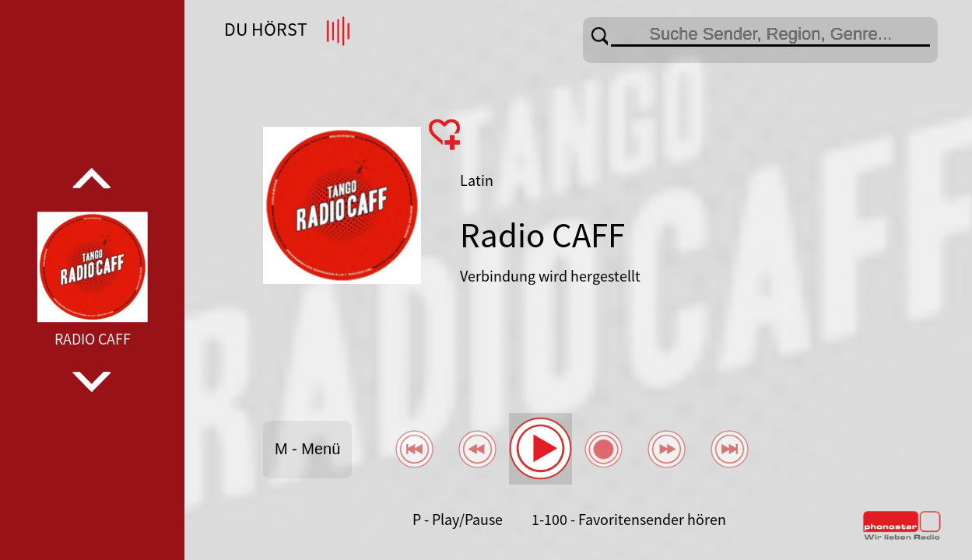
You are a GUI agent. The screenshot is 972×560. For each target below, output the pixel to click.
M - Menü (307, 449)
